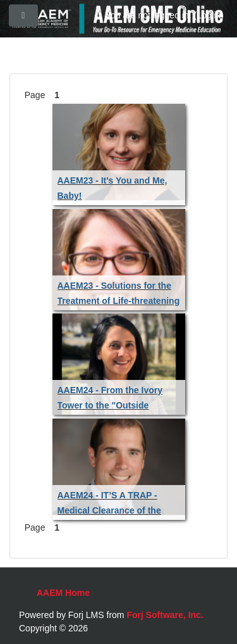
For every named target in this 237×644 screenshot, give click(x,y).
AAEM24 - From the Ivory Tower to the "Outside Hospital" (110, 405)
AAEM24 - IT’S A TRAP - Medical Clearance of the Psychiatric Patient (109, 510)
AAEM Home (63, 593)
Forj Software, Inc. (165, 615)
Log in (209, 15)
